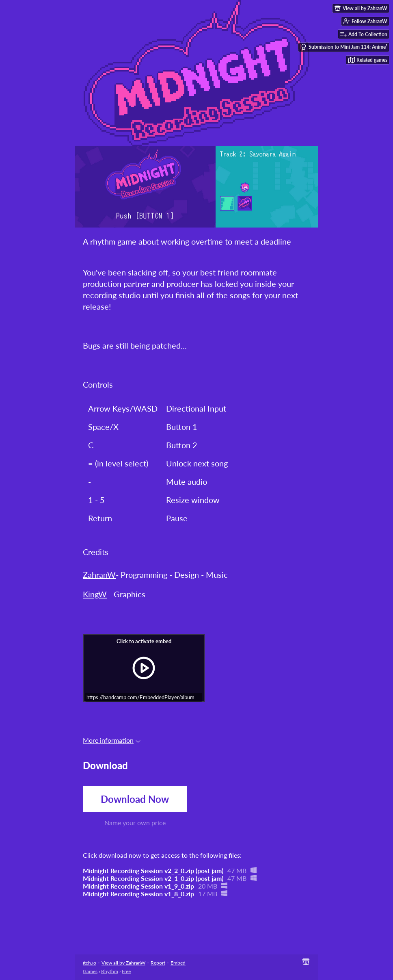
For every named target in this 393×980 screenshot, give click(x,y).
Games (90, 971)
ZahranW (99, 575)
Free (126, 971)
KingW (95, 594)
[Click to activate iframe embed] (144, 668)
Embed (178, 963)
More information (112, 740)
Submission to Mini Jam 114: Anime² (344, 47)
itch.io (90, 963)
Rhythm (110, 971)
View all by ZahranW (123, 963)
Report (158, 963)
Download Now (135, 799)
